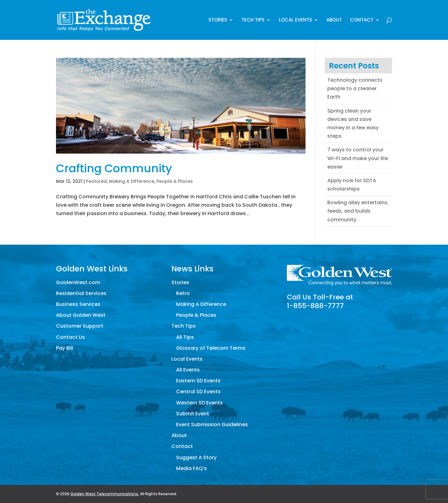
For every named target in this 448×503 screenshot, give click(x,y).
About (334, 20)
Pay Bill (65, 348)
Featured (96, 181)
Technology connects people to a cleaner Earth (355, 88)
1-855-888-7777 (315, 306)
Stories (218, 20)
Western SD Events (199, 403)
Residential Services (81, 293)
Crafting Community (114, 168)
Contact (362, 20)
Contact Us (70, 337)
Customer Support (80, 326)
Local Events (295, 20)
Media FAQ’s (191, 468)
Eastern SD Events (198, 381)
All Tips (185, 337)
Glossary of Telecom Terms (211, 348)
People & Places (175, 181)
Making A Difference (132, 181)
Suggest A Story (196, 457)
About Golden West (81, 315)
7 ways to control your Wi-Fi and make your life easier (358, 158)
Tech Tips (253, 20)
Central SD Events (198, 392)
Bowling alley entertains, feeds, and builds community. (358, 211)
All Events (188, 370)
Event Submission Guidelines (212, 425)
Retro (183, 293)
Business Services (78, 304)
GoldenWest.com (78, 282)
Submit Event (193, 414)
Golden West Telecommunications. (105, 494)
